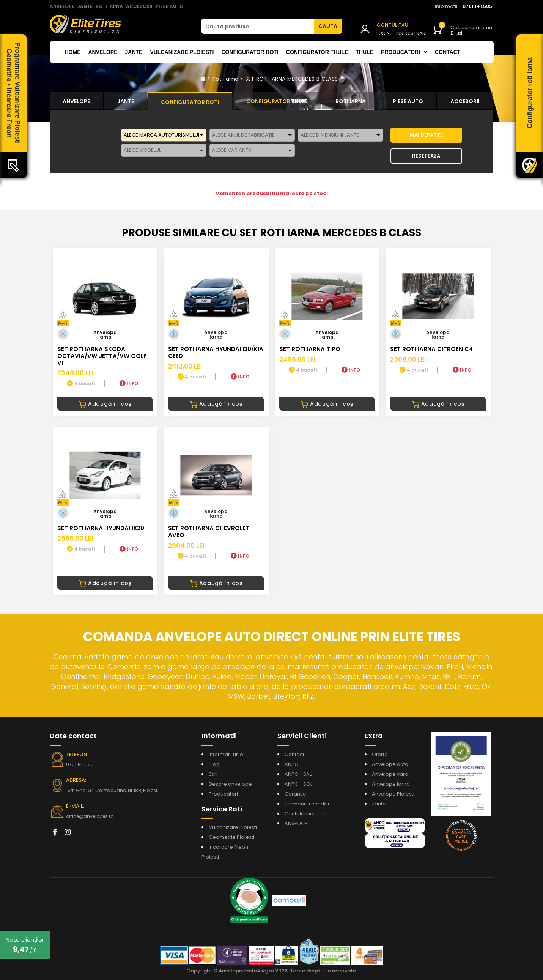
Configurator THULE (317, 52)
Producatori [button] (404, 52)
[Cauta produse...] (258, 26)
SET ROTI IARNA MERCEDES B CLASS (292, 79)
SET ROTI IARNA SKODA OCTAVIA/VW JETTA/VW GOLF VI (102, 356)
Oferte (380, 754)
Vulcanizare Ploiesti (182, 52)
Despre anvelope (230, 784)
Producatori (223, 794)
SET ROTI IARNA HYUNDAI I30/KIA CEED (216, 352)
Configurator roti (250, 52)
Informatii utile (226, 754)
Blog (214, 764)
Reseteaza (426, 156)
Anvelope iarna (391, 784)
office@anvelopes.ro (90, 816)
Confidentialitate (305, 814)
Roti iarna (226, 79)
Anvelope (103, 52)
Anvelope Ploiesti (393, 794)
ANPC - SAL (298, 774)
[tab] (77, 101)
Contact (448, 52)
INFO (129, 384)
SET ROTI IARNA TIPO (310, 349)
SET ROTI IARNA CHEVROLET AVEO (209, 532)
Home (73, 52)
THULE (364, 52)
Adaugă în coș (105, 404)
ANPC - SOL (298, 784)
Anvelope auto (390, 764)
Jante (134, 52)
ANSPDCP (296, 823)
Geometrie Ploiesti (231, 837)
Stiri (213, 774)
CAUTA (328, 26)
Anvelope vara (390, 774)
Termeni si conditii (307, 804)
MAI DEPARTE (426, 135)
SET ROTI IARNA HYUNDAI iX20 (101, 528)
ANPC (291, 764)
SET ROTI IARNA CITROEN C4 (432, 349)
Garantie (295, 794)
